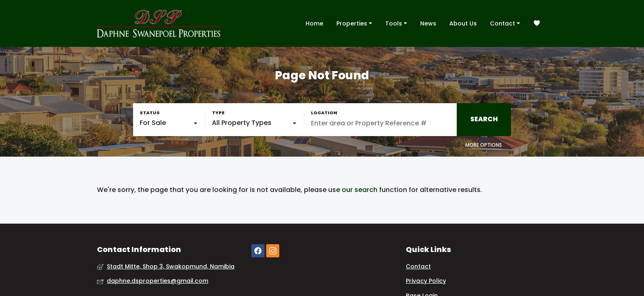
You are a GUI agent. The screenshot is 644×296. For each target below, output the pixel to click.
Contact (505, 23)
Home (314, 23)
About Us (463, 23)
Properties (354, 23)
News (428, 23)
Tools (396, 23)
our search (360, 190)
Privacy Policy (426, 281)
